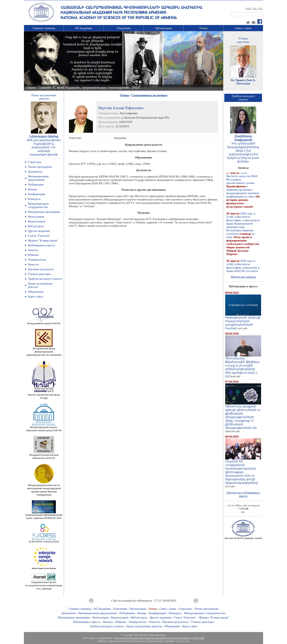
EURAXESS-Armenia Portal (44, 540)
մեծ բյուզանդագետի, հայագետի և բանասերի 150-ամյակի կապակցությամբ (44, 147)
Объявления (36, 292)
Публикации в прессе (41, 245)
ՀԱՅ (248, 9)
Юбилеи (33, 255)
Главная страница (44, 28)
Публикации (36, 185)
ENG (255, 9)
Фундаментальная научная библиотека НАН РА (44, 455)
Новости (33, 264)
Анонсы (33, 250)
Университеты (37, 260)
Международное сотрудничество (38, 205)
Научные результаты (41, 269)
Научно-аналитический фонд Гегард (44, 395)
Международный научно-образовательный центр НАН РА (44, 428)
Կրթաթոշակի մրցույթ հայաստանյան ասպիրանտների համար (243, 321)
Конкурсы (34, 199)
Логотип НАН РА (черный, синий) (243, 537)
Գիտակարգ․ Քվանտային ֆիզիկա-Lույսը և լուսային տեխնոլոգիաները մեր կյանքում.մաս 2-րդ (243, 366)
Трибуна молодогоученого (243, 98)
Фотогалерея (36, 217)
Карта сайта (35, 296)
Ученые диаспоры (39, 274)
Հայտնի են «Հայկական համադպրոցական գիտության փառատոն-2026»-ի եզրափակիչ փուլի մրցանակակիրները (243, 471)
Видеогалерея (37, 221)
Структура (34, 162)
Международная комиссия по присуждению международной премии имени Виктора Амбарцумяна (44, 489)
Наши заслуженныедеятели (44, 97)
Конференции (37, 194)
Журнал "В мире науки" (43, 241)
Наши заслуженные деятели (144, 626)
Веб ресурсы (36, 226)
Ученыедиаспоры (243, 40)
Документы (35, 172)
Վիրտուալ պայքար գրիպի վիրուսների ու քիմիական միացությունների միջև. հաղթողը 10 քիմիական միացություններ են (243, 416)
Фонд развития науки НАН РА (44, 322)
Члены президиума (40, 167)
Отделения (124, 28)
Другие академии (39, 231)
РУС (261, 9)
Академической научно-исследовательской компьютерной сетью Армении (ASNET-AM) (159, 638)
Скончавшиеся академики (149, 95)
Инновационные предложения (38, 178)
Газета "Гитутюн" (39, 236)
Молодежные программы (44, 212)
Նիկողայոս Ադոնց (44, 136)
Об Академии (84, 28)
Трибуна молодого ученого (45, 279)
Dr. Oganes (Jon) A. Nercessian (243, 82)
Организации (164, 28)
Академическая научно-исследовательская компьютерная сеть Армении (44, 584)
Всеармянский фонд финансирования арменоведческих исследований (44, 350)
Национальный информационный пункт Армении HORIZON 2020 (44, 515)
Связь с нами (243, 28)
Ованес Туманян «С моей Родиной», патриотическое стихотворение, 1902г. (83, 87)
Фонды (32, 189)
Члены (203, 28)
